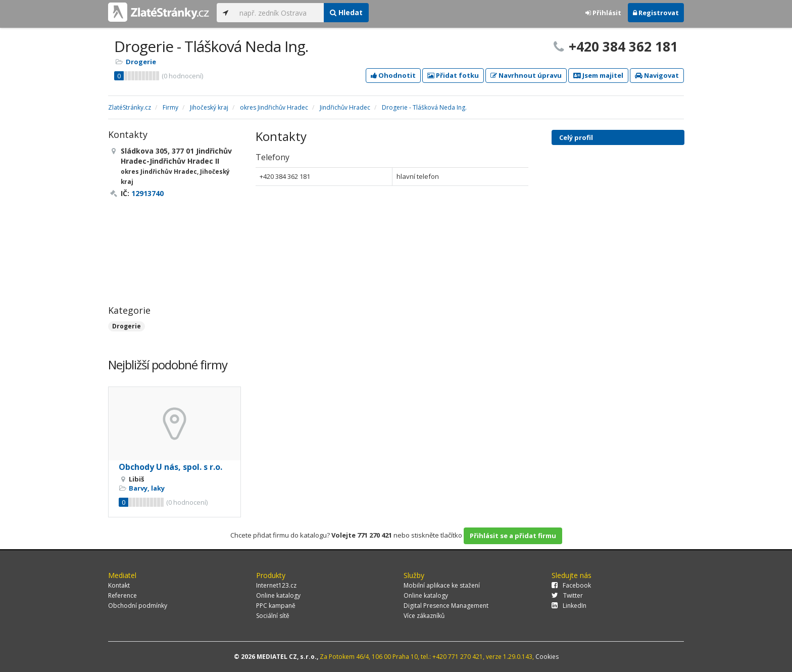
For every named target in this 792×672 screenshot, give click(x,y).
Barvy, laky (147, 488)
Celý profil (576, 137)
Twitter (567, 595)
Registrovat (656, 13)
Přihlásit (603, 13)
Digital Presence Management (446, 606)
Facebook (571, 585)
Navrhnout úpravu (526, 75)
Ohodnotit (393, 75)
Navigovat (657, 75)
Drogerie (141, 62)
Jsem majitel (598, 75)
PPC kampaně (276, 606)
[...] (279, 13)
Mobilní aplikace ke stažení (442, 585)
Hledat (346, 12)
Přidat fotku (453, 75)
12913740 (147, 193)
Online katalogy (278, 595)
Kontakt (119, 585)
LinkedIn (569, 606)
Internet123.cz (276, 585)
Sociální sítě (273, 616)
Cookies (547, 657)
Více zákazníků (424, 616)
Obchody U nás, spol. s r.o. (170, 467)
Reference (122, 595)
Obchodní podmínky (138, 606)
